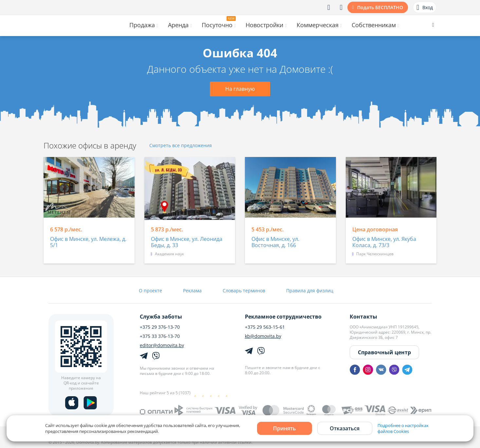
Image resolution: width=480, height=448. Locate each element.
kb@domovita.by (263, 336)
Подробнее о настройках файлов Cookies (403, 428)
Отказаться (345, 428)
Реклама (192, 291)
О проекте (150, 291)
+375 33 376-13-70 (160, 336)
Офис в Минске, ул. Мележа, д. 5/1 (88, 242)
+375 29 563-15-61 (265, 327)
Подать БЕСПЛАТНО (380, 7)
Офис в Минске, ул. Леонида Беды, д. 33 (187, 242)
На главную (240, 89)
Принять (285, 428)
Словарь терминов (244, 291)
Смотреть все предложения (181, 146)
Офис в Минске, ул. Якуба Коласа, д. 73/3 (384, 242)
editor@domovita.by (162, 345)
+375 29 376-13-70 (160, 327)
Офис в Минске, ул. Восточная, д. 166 (275, 242)
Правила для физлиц (310, 291)
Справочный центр (384, 352)
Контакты (363, 317)
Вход (425, 8)
